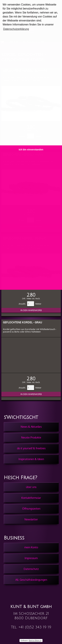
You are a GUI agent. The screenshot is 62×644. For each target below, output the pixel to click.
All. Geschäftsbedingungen (31, 580)
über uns (31, 487)
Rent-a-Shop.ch (35, 641)
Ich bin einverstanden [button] (31, 150)
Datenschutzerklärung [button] (16, 29)
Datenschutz (31, 569)
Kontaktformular (31, 498)
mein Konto (31, 547)
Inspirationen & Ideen (31, 459)
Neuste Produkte (31, 437)
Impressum (31, 558)
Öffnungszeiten (31, 509)
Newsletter (31, 519)
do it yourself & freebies (31, 448)
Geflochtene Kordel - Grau (22, 322)
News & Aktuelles (31, 427)
